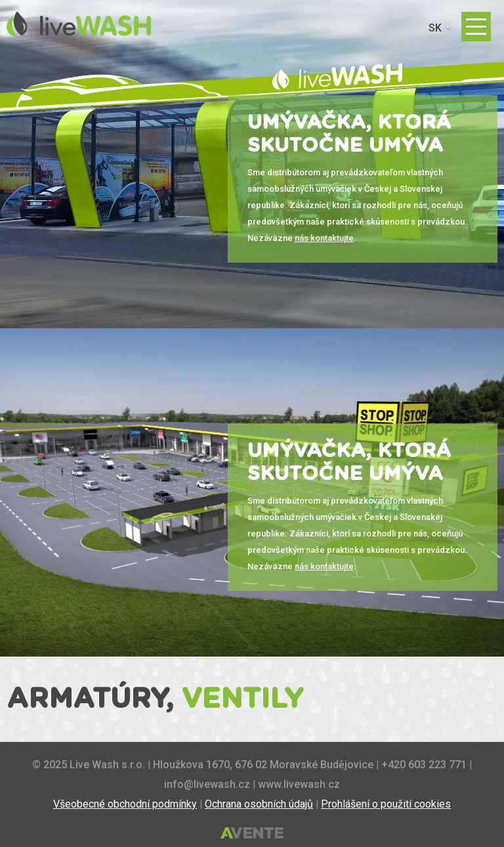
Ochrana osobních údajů (259, 804)
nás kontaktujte (324, 238)
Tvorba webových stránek (252, 834)
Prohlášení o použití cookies (386, 804)
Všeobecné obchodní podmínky (125, 804)
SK (435, 28)
